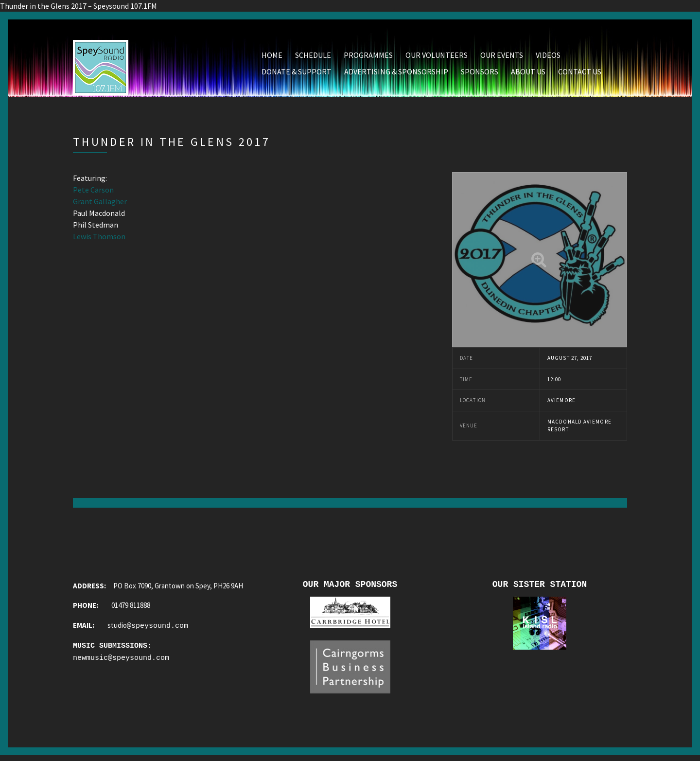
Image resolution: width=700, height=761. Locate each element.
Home (272, 57)
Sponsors (480, 73)
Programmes (368, 57)
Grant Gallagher (100, 203)
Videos (548, 57)
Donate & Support (297, 73)
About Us (528, 73)
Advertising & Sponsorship (396, 73)
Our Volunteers (437, 57)
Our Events (502, 57)
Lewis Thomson (99, 238)
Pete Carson (93, 192)
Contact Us (580, 73)
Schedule (313, 57)
